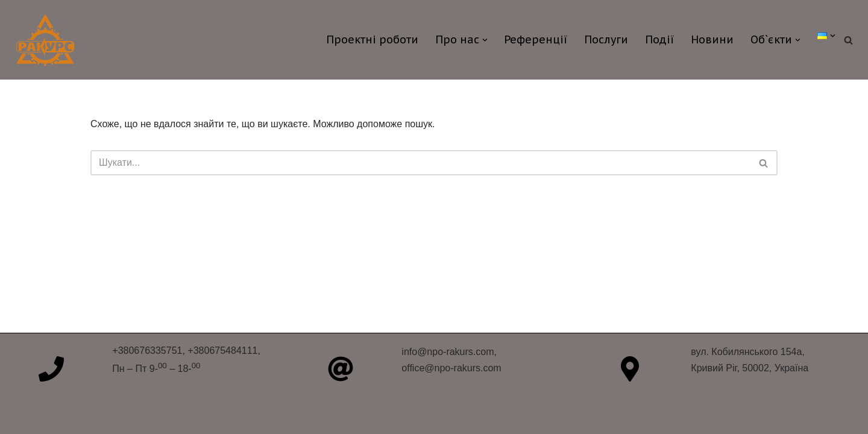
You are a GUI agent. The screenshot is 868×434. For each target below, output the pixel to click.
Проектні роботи (372, 39)
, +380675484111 (220, 351)
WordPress (204, 419)
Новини (712, 39)
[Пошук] (848, 40)
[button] (485, 40)
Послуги (606, 39)
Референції (536, 39)
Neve (102, 419)
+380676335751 (147, 351)
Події (659, 39)
